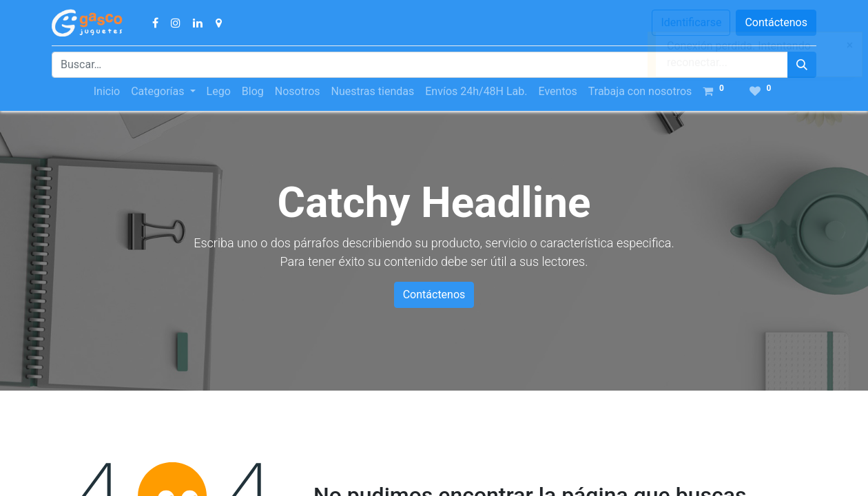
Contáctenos (776, 22)
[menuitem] (107, 92)
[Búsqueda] (802, 65)
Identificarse (691, 22)
